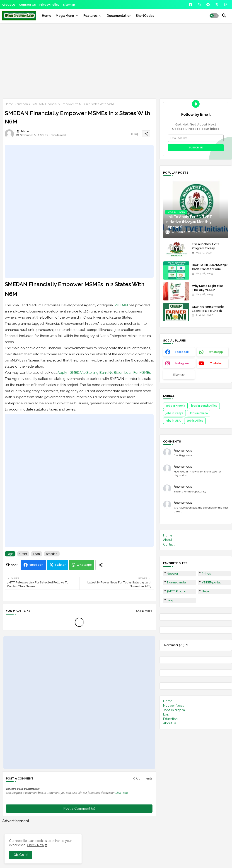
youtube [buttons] (216, 363)
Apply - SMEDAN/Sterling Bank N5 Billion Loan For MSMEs (104, 373)
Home (47, 16)
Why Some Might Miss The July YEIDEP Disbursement (208, 290)
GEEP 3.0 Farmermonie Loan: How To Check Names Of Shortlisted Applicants (208, 313)
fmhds (206, 574)
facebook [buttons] (182, 352)
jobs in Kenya (174, 413)
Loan (37, 554)
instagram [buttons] (182, 363)
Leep (170, 600)
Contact (169, 544)
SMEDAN (121, 305)
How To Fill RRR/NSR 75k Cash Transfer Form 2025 (210, 269)
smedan (22, 104)
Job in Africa (195, 421)
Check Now (35, 845)
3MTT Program (178, 591)
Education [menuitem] (170, 719)
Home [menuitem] (168, 701)
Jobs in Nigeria (175, 406)
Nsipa (206, 591)
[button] (214, 16)
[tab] (47, 16)
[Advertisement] (116, 60)
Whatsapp (84, 565)
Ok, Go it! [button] (21, 855)
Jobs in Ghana (199, 413)
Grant (23, 554)
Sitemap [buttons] (179, 375)
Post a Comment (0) (79, 809)
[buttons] (190, 5)
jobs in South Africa (204, 406)
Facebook (36, 565)
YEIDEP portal (211, 582)
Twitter (60, 565)
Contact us (27, 5)
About (168, 540)
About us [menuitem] (170, 723)
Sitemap (69, 5)
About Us (9, 5)
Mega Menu (65, 16)
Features (90, 16)
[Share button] (101, 565)
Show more (144, 611)
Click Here (121, 793)
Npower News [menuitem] (174, 706)
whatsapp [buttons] (216, 352)
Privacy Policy (49, 5)
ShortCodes (145, 16)
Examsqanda (176, 582)
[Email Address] (196, 138)
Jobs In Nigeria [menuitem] (174, 710)
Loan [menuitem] (167, 714)
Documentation (119, 16)
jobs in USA (173, 421)
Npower (173, 574)
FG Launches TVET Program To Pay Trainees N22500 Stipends (206, 250)
